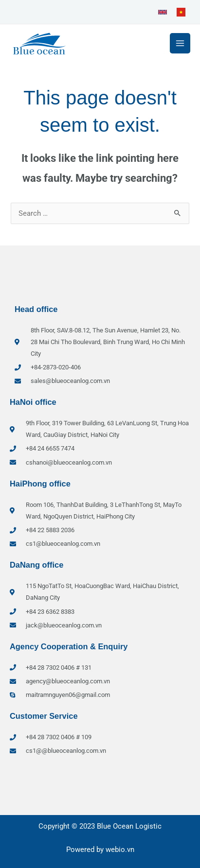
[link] (163, 12)
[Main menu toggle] (180, 43)
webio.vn (120, 850)
